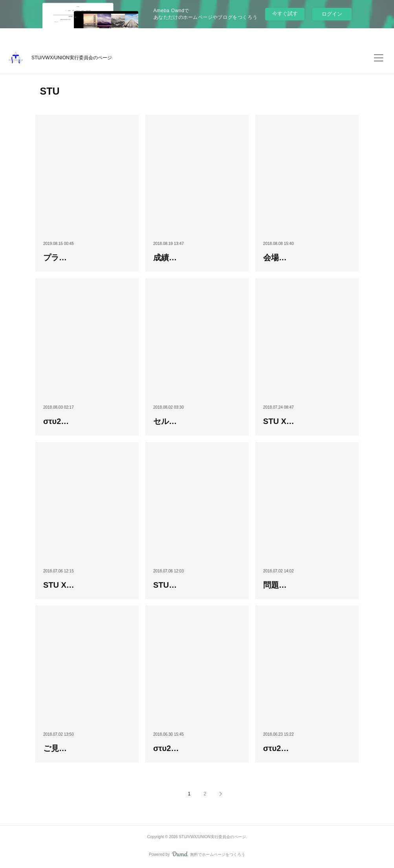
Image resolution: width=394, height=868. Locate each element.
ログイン (332, 14)
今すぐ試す (285, 14)
